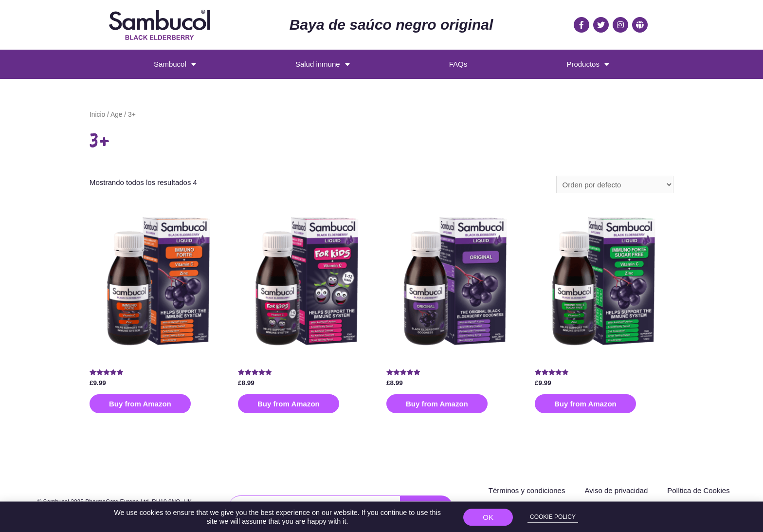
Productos (588, 64)
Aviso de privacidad (616, 490)
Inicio (97, 115)
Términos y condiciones (527, 490)
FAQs (458, 64)
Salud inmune (323, 64)
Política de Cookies (698, 490)
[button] (488, 520)
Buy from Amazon (140, 404)
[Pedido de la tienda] (615, 184)
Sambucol (175, 64)
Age (117, 115)
